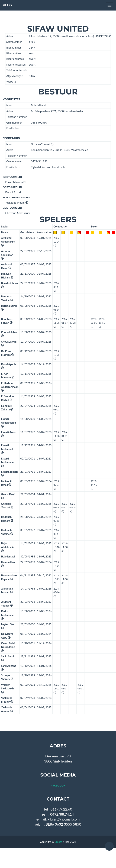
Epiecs (59, 842)
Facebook (58, 785)
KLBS (7, 5)
